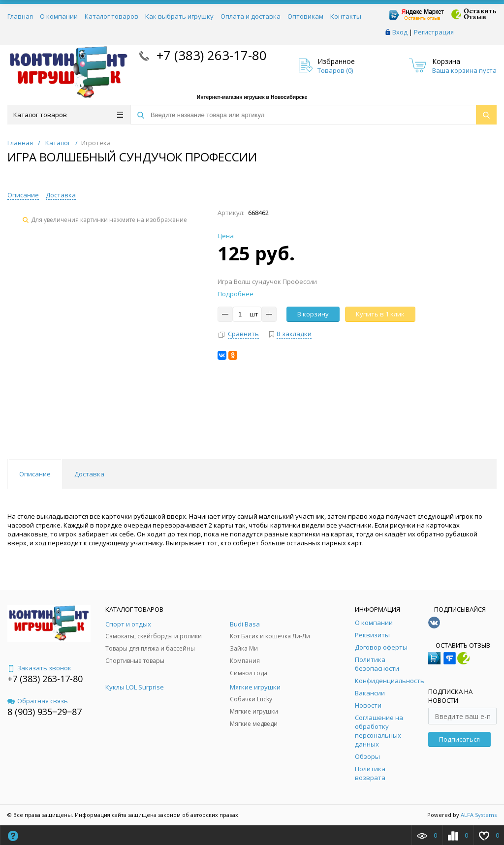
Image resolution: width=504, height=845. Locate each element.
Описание (23, 195)
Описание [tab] (35, 474)
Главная (20, 16)
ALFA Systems (479, 815)
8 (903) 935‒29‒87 (45, 712)
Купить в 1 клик (380, 314)
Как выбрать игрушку (179, 16)
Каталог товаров (111, 16)
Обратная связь (38, 701)
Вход (400, 32)
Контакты (346, 16)
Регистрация (434, 32)
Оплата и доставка (251, 16)
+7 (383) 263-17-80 (210, 55)
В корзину (313, 314)
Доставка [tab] (89, 474)
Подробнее (236, 294)
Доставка (61, 195)
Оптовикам (305, 16)
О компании (59, 16)
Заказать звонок (39, 668)
